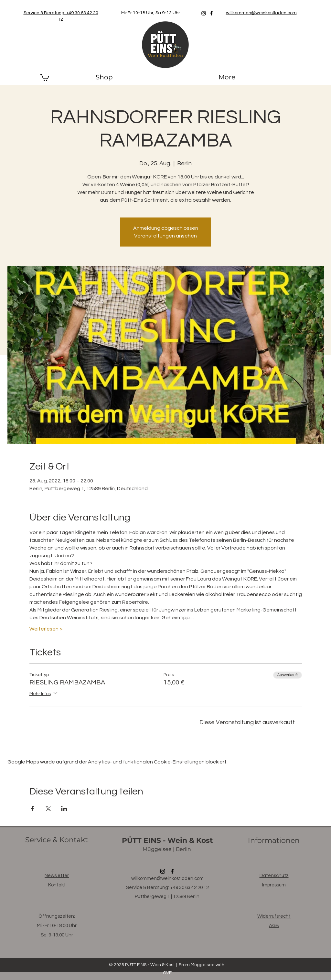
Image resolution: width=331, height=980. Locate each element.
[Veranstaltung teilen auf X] (48, 809)
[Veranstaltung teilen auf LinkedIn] (64, 809)
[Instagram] (204, 13)
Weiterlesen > (46, 629)
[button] (45, 77)
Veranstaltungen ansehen (165, 236)
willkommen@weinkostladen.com (167, 879)
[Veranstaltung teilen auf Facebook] (32, 809)
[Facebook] (211, 13)
